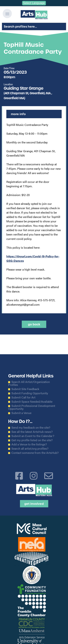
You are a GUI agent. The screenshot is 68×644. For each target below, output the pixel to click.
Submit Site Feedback (25, 389)
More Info (18, 114)
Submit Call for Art (23, 397)
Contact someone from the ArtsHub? (35, 453)
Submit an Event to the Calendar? (33, 436)
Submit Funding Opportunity (30, 393)
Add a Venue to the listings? (29, 444)
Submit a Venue (21, 413)
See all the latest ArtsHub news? (32, 432)
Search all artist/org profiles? (30, 449)
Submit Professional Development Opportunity (32, 407)
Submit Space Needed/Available (32, 402)
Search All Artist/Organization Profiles (29, 383)
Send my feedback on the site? (31, 428)
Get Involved (34, 504)
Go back (34, 324)
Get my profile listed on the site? (32, 440)
